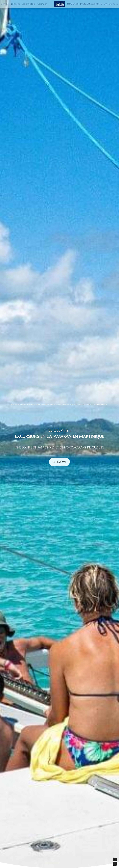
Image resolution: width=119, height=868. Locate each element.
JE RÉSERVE (59, 462)
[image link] (60, 4)
